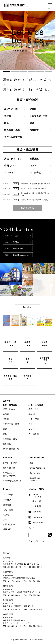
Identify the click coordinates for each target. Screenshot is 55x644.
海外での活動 (9, 468)
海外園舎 (7, 444)
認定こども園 (9, 409)
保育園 (6, 419)
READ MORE (28, 208)
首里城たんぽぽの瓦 (12, 481)
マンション (34, 429)
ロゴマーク (8, 495)
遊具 (5, 434)
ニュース (37, 501)
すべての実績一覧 (11, 449)
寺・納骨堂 (34, 434)
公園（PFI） (34, 419)
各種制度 (37, 506)
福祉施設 (33, 414)
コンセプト (8, 500)
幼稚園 (6, 414)
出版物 (6, 515)
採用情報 (7, 529)
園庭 (5, 429)
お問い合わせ (9, 524)
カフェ (32, 424)
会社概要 (7, 505)
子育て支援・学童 (11, 424)
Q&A (5, 520)
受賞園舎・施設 (10, 439)
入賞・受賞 (8, 510)
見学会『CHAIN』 (11, 463)
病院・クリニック (37, 409)
